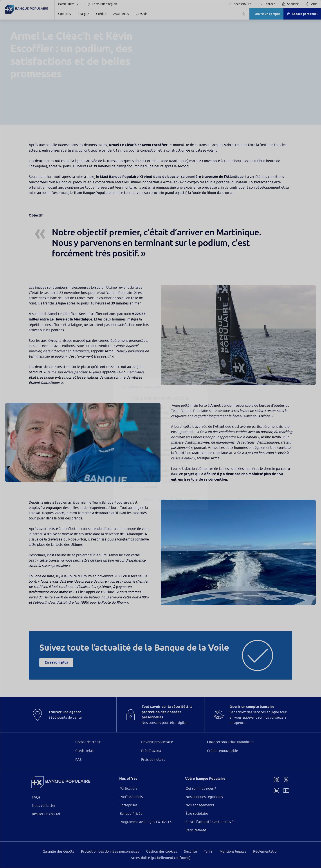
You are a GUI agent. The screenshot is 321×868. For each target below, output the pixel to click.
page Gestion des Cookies (139, 471)
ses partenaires (163, 397)
